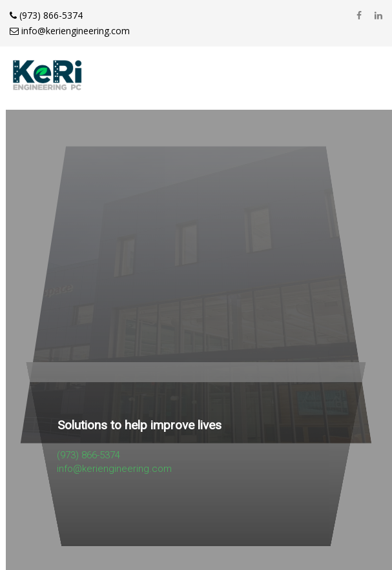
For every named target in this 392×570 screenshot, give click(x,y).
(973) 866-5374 (46, 15)
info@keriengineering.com (70, 31)
